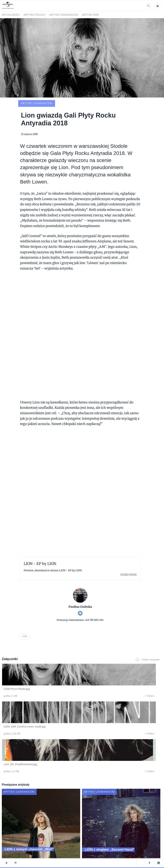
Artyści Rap (90, 15)
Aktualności (11, 15)
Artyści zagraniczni (64, 15)
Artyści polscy (35, 15)
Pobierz (46, 670)
